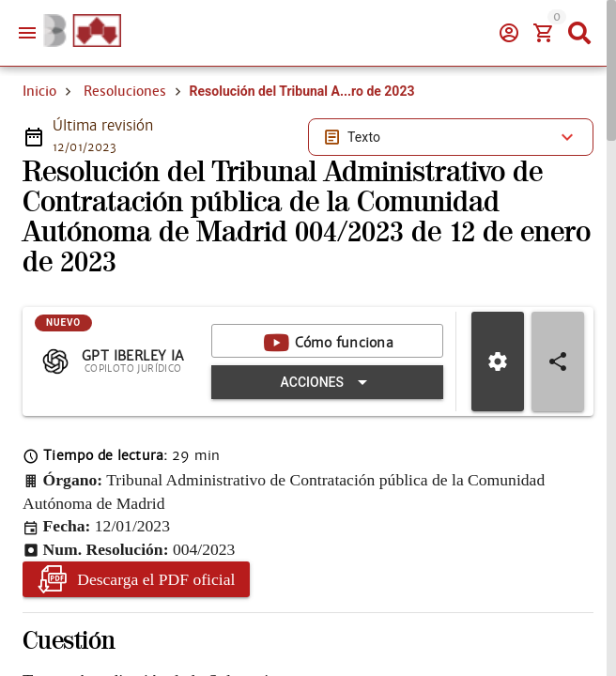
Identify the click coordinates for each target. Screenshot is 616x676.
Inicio (39, 91)
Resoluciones (125, 91)
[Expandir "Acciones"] (327, 382)
